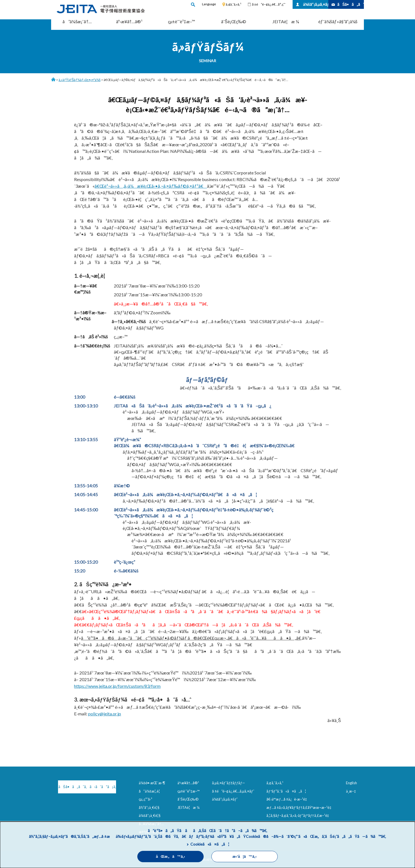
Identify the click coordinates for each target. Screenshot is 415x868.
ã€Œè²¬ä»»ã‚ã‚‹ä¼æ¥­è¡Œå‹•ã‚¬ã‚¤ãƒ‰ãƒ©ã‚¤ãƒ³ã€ (151, 186)
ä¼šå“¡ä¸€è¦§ (150, 815)
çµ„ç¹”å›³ (145, 799)
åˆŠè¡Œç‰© (234, 21)
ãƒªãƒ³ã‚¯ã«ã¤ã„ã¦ (286, 791)
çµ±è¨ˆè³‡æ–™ (182, 21)
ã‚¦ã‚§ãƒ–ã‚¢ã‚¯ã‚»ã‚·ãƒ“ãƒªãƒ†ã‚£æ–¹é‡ (299, 815)
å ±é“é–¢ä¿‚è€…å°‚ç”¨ (269, 4)
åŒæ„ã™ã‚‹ (170, 857)
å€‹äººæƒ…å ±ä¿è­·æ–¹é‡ (288, 799)
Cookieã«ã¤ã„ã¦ (210, 844)
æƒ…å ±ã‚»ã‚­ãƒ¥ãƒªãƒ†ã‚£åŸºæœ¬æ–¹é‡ (300, 807)
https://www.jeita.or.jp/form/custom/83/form (117, 686)
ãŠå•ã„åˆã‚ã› (351, 4)
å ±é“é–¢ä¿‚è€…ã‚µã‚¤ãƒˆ (233, 791)
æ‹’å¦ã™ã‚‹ (244, 857)
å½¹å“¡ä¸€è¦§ (149, 807)
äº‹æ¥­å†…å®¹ (129, 21)
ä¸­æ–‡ (351, 791)
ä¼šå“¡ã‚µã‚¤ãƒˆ (316, 4)
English (351, 783)
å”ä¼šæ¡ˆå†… (77, 21)
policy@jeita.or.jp (105, 714)
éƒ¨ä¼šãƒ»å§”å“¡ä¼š (338, 21)
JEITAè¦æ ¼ (286, 21)
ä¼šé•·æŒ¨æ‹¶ (152, 783)
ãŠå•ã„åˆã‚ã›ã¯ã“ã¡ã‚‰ (87, 787)
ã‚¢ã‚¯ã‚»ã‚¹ (233, 4)
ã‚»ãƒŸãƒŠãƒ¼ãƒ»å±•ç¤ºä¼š (80, 80)
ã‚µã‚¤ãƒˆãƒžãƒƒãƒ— (229, 783)
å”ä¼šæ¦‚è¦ (151, 791)
